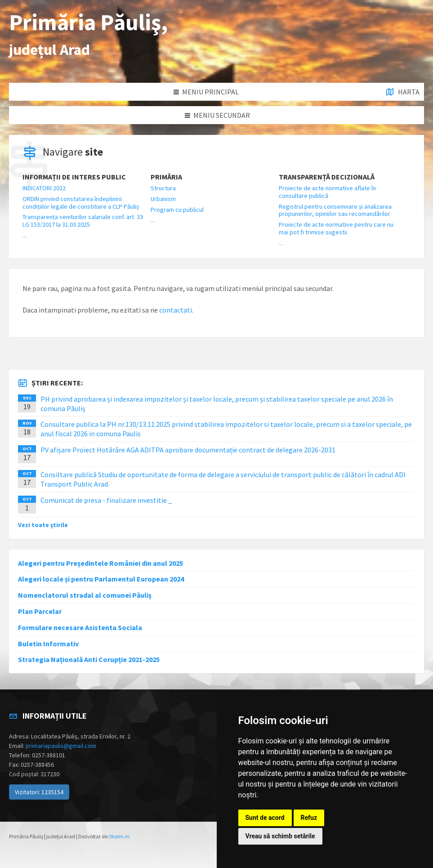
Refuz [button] (309, 818)
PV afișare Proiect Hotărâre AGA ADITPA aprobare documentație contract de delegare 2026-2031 (188, 450)
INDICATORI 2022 (44, 188)
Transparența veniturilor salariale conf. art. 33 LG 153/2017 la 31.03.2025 (83, 221)
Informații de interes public (74, 177)
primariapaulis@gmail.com (61, 746)
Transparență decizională (327, 177)
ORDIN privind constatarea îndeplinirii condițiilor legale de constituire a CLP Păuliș (81, 203)
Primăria (166, 177)
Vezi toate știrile (43, 525)
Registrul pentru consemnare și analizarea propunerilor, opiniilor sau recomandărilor (335, 210)
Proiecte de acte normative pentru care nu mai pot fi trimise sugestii (336, 228)
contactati (176, 310)
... (25, 235)
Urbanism (163, 199)
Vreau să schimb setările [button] (280, 836)
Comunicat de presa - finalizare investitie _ (106, 500)
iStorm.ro (119, 836)
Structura (163, 188)
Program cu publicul (177, 210)
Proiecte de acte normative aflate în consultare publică (327, 192)
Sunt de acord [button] (265, 818)
